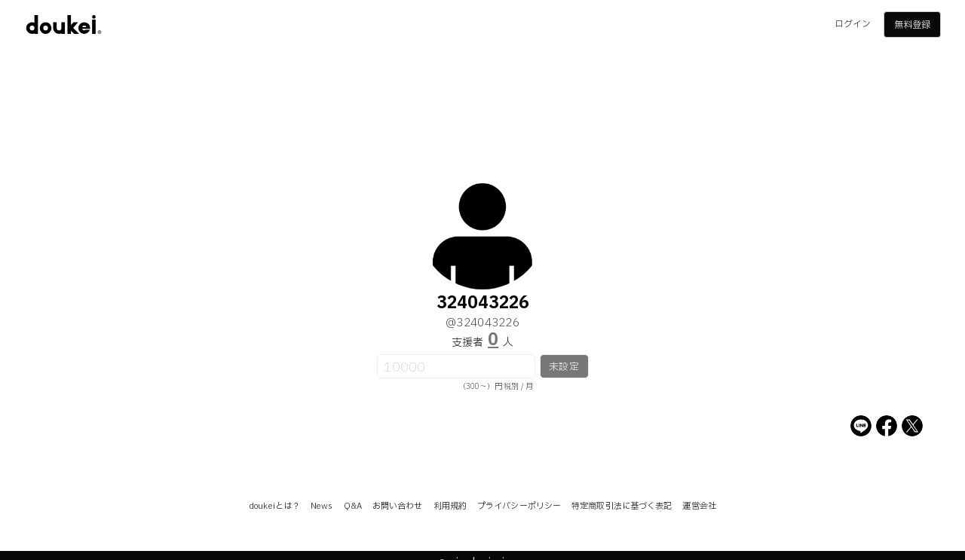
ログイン (853, 24)
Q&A (353, 506)
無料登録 (912, 25)
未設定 (564, 367)
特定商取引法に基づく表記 (622, 506)
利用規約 (450, 506)
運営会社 (699, 506)
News (322, 506)
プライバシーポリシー (519, 506)
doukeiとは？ (274, 506)
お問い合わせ (398, 506)
